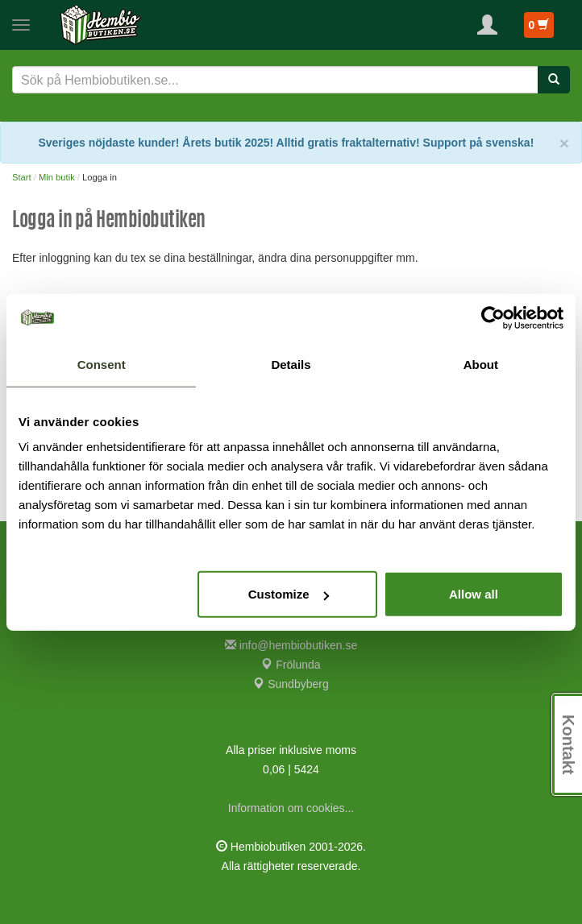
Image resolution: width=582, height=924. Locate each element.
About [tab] (481, 364)
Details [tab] (291, 364)
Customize (289, 594)
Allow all (474, 594)
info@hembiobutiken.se (291, 645)
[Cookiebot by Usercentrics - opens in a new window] (493, 317)
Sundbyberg (291, 684)
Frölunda (291, 665)
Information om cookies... (291, 808)
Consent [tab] (102, 364)
